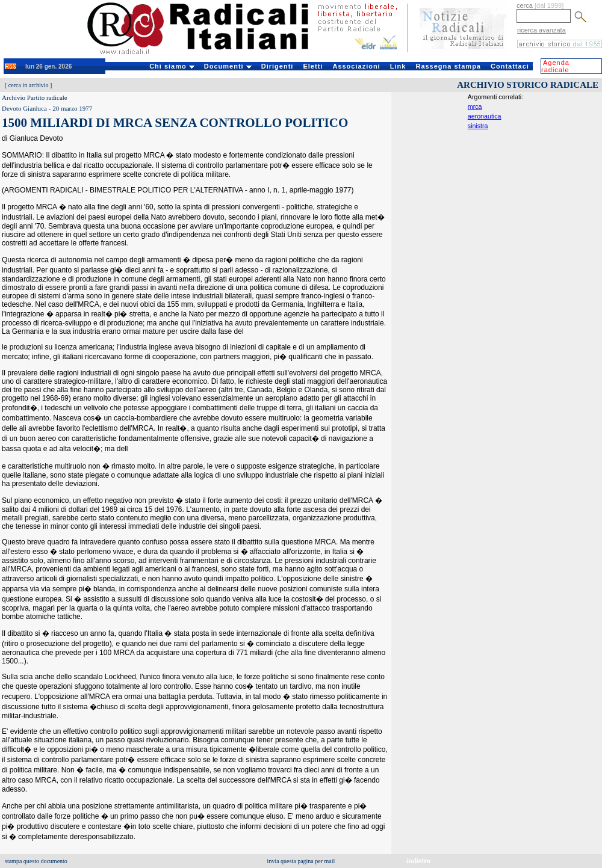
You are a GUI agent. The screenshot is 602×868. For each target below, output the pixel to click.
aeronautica (485, 116)
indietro (418, 861)
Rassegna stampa (448, 66)
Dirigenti (278, 66)
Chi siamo (172, 66)
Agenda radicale (555, 66)
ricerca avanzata (541, 30)
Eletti (313, 66)
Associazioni (356, 66)
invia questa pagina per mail (301, 861)
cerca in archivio (29, 85)
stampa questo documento (36, 861)
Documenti (228, 66)
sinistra (478, 126)
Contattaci (510, 66)
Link (398, 66)
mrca (475, 106)
